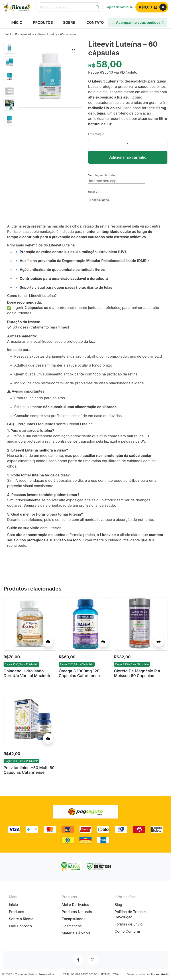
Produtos (16, 912)
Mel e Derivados (75, 905)
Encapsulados (25, 34)
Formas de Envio (129, 924)
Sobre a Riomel (22, 919)
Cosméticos (72, 926)
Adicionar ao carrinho (128, 157)
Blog (118, 905)
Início (9, 34)
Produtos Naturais (77, 912)
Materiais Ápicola (76, 933)
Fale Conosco (20, 926)
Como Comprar (128, 931)
